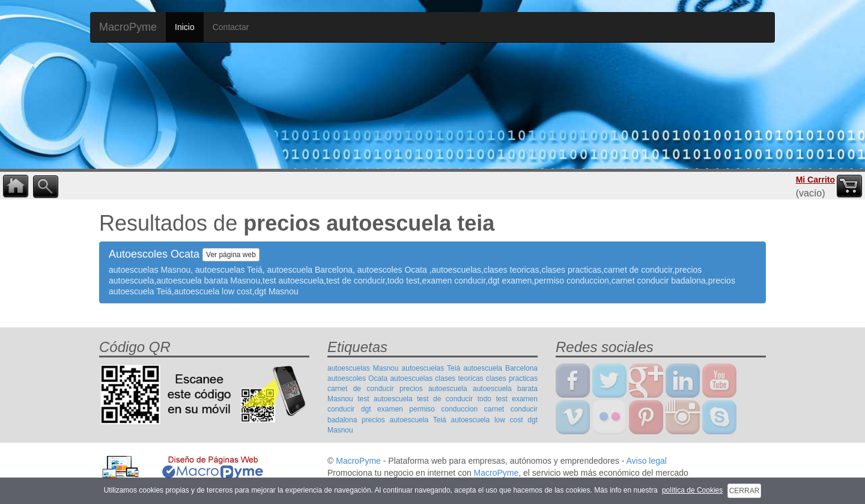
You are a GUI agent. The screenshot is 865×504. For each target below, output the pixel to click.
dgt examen (382, 409)
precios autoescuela (433, 389)
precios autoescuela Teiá (404, 420)
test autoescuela (385, 399)
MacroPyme (128, 27)
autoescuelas (411, 378)
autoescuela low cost (487, 420)
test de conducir (445, 399)
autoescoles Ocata (357, 378)
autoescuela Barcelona (500, 368)
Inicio (185, 27)
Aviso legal (646, 461)
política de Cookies (692, 490)
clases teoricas (459, 378)
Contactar (231, 27)
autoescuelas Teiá (431, 368)
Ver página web (231, 255)
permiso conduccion (443, 409)
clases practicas (512, 378)
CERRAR (745, 491)
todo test (493, 399)
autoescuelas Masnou (363, 368)
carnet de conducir (361, 389)
